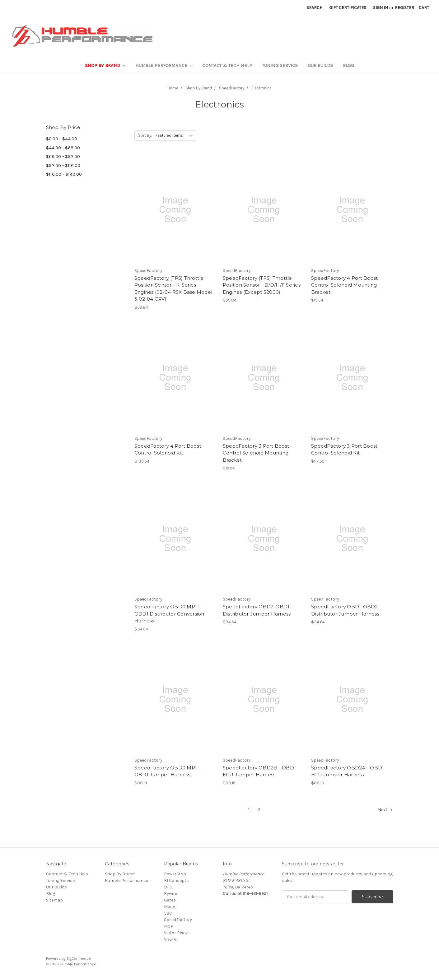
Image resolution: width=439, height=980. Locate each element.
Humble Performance (164, 65)
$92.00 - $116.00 (63, 165)
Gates (170, 900)
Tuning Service (280, 65)
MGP (169, 926)
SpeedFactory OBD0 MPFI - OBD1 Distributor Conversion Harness (169, 614)
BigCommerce (79, 959)
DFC (168, 887)
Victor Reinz (176, 933)
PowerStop (175, 874)
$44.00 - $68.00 (63, 148)
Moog (170, 907)
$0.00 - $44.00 (62, 139)
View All (171, 939)
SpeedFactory (178, 920)
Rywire (170, 894)
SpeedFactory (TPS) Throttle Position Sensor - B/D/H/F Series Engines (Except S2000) (262, 285)
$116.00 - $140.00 (64, 174)
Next (385, 810)
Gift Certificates (348, 8)
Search (314, 8)
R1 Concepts (176, 880)
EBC (168, 913)
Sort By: (145, 135)
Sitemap (54, 900)
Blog (348, 65)
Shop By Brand (105, 65)
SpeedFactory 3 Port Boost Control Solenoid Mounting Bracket (256, 453)
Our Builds (320, 65)
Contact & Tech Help (227, 65)
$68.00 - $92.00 (63, 156)
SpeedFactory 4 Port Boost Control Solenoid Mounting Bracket (344, 285)
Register (404, 8)
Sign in (381, 8)
